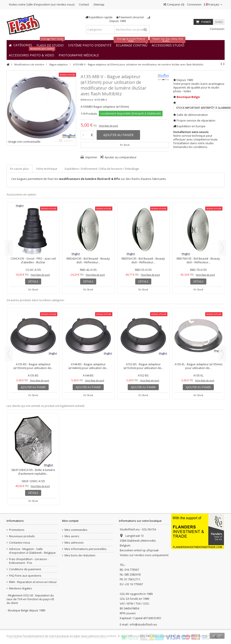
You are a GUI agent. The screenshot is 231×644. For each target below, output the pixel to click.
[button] (79, 55)
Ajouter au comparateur (121, 157)
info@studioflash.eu (143, 624)
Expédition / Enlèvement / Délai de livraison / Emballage (102, 169)
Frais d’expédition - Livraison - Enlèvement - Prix (29, 561)
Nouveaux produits (22, 536)
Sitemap (99, 4)
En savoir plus (19, 169)
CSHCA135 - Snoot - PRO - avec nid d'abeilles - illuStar (33, 260)
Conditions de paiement (25, 569)
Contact (84, 4)
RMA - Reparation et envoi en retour (33, 582)
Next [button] (222, 248)
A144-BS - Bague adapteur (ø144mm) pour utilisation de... (88, 366)
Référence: (87, 100)
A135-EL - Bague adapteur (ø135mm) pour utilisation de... (198, 366)
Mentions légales (20, 588)
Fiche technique (47, 169)
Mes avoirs (72, 536)
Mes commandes (76, 530)
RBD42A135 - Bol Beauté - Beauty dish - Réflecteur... (88, 260)
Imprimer (91, 157)
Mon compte (70, 521)
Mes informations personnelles (86, 549)
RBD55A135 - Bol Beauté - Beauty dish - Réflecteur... (143, 260)
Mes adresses (74, 543)
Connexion (194, 4)
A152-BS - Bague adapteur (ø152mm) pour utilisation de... (143, 366)
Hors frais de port (108, 126)
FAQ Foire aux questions (25, 576)
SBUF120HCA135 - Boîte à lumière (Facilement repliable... (33, 472)
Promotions (17, 530)
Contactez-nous (20, 543)
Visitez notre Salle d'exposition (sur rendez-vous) (42, 4)
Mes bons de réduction (80, 555)
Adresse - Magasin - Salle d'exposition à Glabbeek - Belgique (32, 551)
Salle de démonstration (192, 115)
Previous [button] (9, 248)
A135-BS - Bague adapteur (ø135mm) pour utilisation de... (33, 366)
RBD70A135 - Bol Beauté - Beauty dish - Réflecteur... (198, 260)
